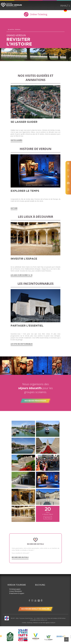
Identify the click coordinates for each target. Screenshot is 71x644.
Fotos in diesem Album (48, 513)
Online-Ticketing (36, 14)
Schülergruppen (15, 589)
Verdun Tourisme (17, 585)
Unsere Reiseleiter (16, 591)
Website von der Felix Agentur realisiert (44, 623)
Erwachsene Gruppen (17, 593)
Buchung (40, 585)
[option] (36, 637)
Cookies (24, 623)
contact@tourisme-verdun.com (39, 620)
